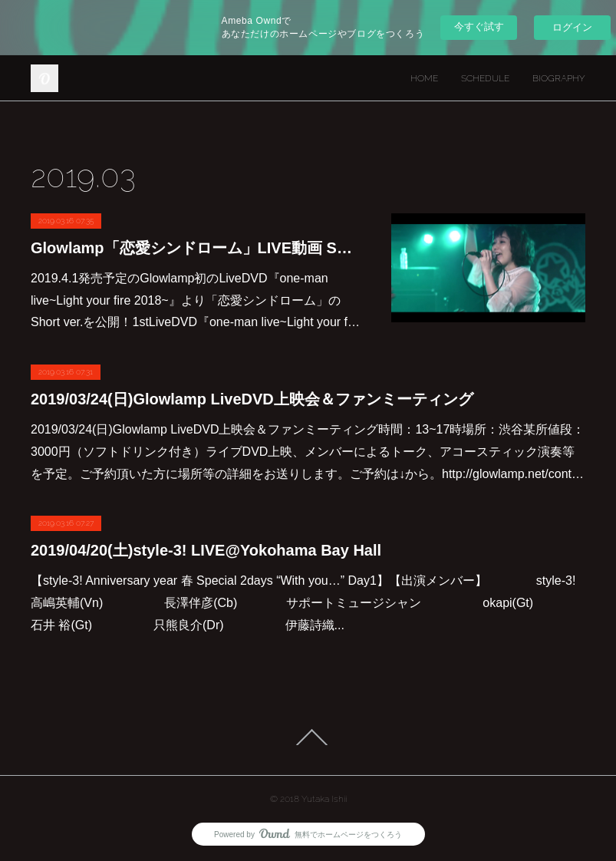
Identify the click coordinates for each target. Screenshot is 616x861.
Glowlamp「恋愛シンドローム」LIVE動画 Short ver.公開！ (196, 248)
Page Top (308, 737)
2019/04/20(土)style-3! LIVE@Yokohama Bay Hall (206, 550)
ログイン (572, 27)
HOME (424, 78)
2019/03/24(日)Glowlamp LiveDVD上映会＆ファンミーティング (252, 399)
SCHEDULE (485, 78)
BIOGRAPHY (559, 78)
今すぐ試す (479, 26)
